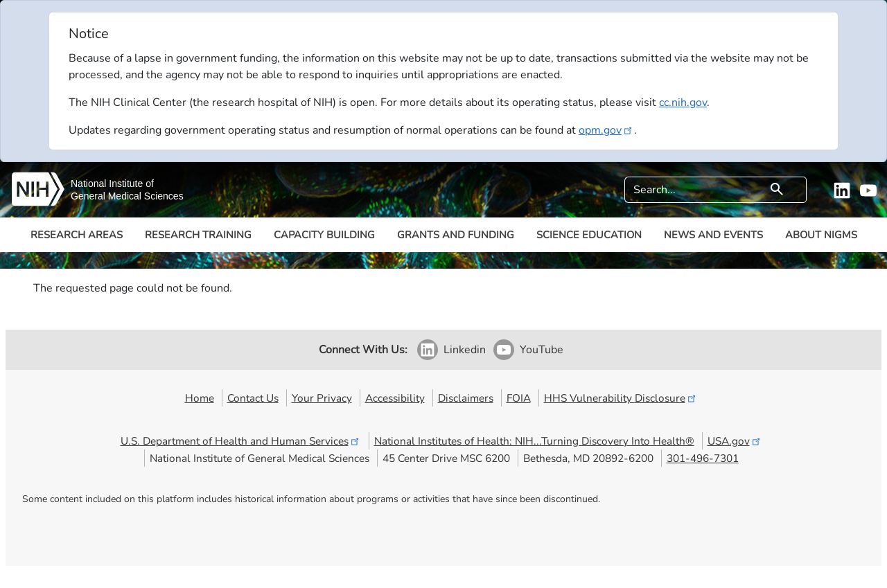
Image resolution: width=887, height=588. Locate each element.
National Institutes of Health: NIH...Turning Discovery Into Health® (534, 441)
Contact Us (253, 398)
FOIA (519, 398)
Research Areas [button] (77, 235)
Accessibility (395, 398)
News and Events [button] (713, 235)
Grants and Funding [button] (456, 235)
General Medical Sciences (127, 196)
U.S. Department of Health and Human (241, 441)
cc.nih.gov (683, 103)
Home (200, 398)
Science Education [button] (589, 235)
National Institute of (112, 184)
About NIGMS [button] (821, 235)
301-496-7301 (703, 458)
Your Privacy (322, 398)
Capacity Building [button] (324, 235)
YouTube (542, 350)
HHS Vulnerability (621, 398)
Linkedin (465, 350)
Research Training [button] (198, 235)
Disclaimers (466, 398)
